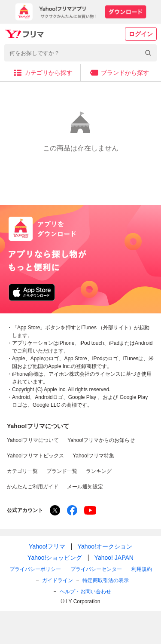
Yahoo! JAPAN (114, 558)
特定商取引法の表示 (106, 580)
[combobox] (80, 53)
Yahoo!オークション (105, 546)
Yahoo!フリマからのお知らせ (101, 440)
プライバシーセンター (96, 569)
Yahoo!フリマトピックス (35, 456)
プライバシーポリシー (35, 569)
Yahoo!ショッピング (55, 558)
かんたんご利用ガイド (33, 487)
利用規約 (142, 569)
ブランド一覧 (62, 471)
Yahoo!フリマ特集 (93, 456)
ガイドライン (58, 580)
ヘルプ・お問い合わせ (85, 592)
